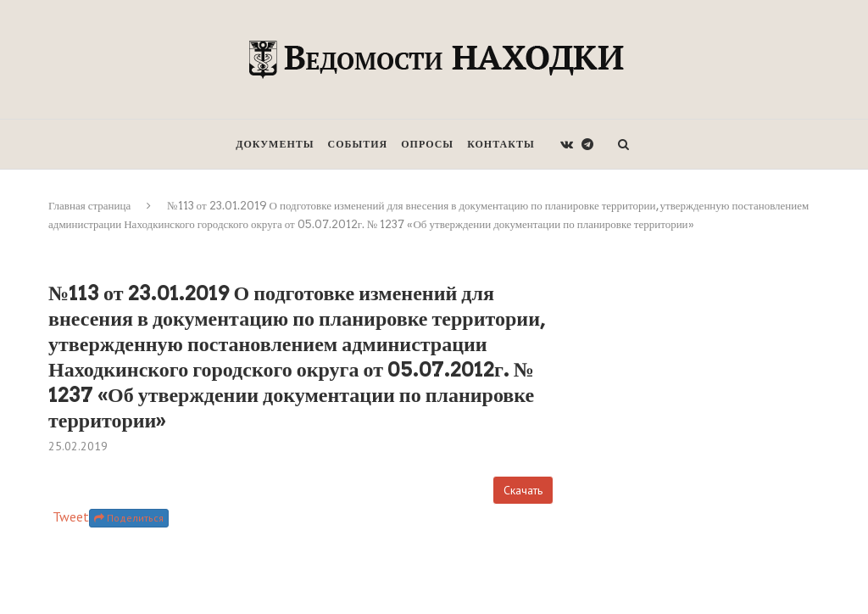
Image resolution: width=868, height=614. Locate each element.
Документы (275, 144)
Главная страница (89, 206)
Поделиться (129, 518)
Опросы (427, 144)
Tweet (71, 516)
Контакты (501, 144)
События (358, 144)
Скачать (523, 490)
